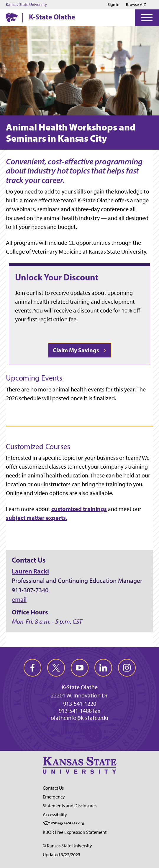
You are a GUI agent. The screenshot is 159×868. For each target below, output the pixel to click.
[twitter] (56, 668)
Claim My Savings (80, 350)
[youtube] (80, 668)
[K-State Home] (12, 18)
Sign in (114, 5)
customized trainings (79, 509)
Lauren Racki (30, 571)
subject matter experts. (37, 518)
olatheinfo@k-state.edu (79, 718)
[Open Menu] (147, 18)
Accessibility (55, 815)
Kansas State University (26, 5)
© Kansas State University (67, 846)
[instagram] (127, 668)
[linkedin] (103, 668)
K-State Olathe (52, 17)
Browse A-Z (136, 5)
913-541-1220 (80, 704)
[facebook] (32, 668)
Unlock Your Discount (57, 277)
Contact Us (53, 788)
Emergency (54, 797)
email (19, 600)
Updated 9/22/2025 (62, 855)
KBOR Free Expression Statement (75, 832)
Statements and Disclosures (70, 806)
